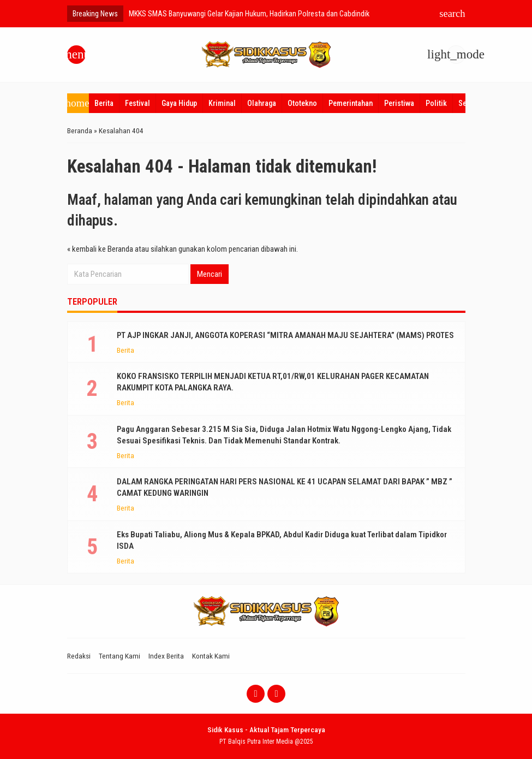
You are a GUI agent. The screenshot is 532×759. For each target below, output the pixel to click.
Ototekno (302, 103)
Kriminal (222, 103)
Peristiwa (399, 103)
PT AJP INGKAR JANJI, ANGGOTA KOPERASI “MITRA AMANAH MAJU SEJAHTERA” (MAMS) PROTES (285, 335)
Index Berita (166, 656)
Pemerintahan (351, 103)
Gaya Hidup (179, 103)
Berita (104, 103)
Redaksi (79, 656)
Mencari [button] (210, 274)
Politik (436, 103)
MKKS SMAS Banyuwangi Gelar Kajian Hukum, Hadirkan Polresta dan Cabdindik (249, 14)
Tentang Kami (119, 656)
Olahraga (262, 103)
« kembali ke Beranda (100, 249)
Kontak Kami (211, 656)
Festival (138, 103)
